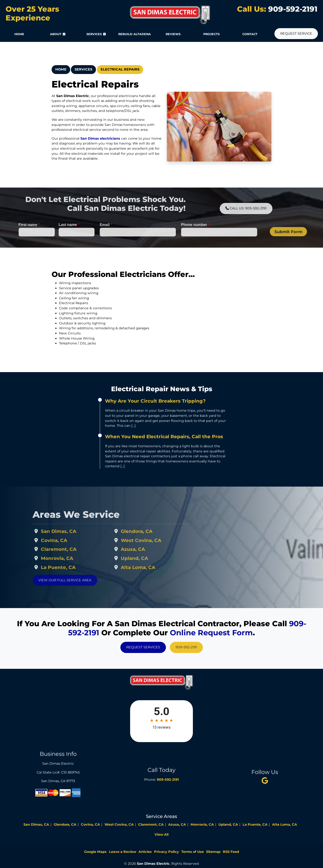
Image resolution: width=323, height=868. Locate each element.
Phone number (195, 237)
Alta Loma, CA (150, 567)
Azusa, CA (145, 549)
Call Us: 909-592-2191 (258, 208)
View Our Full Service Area (77, 580)
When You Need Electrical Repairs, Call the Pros (164, 437)
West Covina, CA (153, 540)
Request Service (296, 34)
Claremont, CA (71, 549)
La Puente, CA (70, 567)
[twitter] (265, 781)
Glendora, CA (149, 531)
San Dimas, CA (71, 531)
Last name (69, 237)
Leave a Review (123, 852)
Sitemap (213, 852)
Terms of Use (193, 852)
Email (106, 237)
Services (83, 69)
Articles (145, 852)
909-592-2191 (292, 9)
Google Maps (95, 852)
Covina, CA (66, 540)
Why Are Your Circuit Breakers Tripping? (155, 401)
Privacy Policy (166, 852)
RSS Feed (231, 852)
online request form (211, 633)
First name (29, 237)
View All (161, 834)
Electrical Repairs (120, 69)
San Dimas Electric (153, 864)
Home (61, 69)
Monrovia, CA (69, 558)
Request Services (143, 647)
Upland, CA (147, 558)
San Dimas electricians (100, 138)
